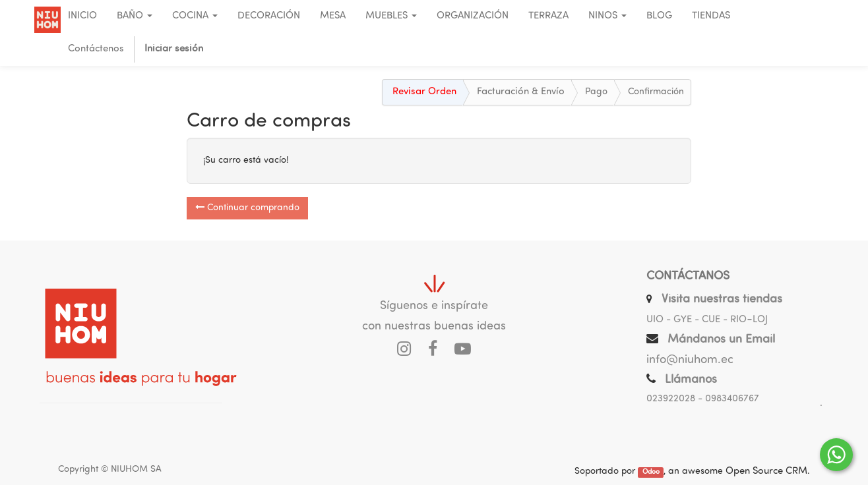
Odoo (651, 472)
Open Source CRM (766, 471)
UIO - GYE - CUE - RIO (697, 320)
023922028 (671, 399)
